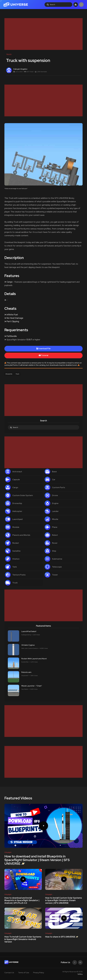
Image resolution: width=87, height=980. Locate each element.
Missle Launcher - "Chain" (32, 686)
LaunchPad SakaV (29, 631)
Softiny (80, 974)
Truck (17, 374)
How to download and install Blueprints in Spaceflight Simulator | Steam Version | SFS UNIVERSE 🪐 (37, 860)
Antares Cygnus (28, 645)
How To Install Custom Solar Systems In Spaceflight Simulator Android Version (23, 939)
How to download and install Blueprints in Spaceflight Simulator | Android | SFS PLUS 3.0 (22, 900)
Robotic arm (26, 672)
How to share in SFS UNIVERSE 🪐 (62, 937)
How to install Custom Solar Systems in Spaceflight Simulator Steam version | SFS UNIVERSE (64, 900)
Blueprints (9, 374)
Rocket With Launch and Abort (34, 659)
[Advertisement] (43, 34)
